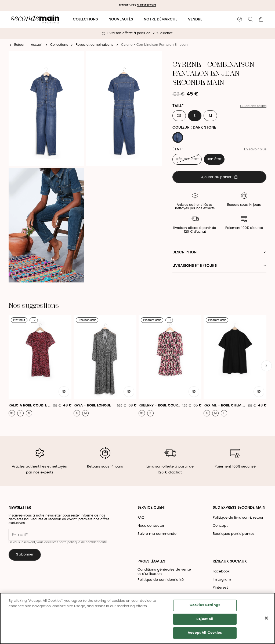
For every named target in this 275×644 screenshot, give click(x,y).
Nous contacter (151, 526)
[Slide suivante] (266, 366)
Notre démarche (160, 19)
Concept (220, 526)
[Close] (266, 618)
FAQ (141, 518)
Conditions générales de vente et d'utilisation (164, 572)
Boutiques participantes (234, 534)
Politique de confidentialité (161, 580)
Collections (85, 19)
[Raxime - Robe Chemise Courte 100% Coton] (235, 366)
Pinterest (220, 588)
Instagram (222, 580)
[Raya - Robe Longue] (105, 366)
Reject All (205, 619)
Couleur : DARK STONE (194, 128)
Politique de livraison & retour (238, 518)
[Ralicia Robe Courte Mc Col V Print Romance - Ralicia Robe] (40, 366)
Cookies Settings (205, 605)
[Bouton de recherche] (250, 19)
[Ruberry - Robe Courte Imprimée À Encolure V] (170, 366)
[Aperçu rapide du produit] (64, 392)
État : (178, 149)
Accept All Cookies (205, 633)
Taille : (179, 106)
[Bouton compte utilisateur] (240, 19)
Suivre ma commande (157, 534)
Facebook (221, 572)
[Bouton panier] (261, 19)
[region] (137, 618)
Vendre (195, 19)
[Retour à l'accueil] (35, 20)
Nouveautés (121, 19)
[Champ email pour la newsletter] (58, 535)
